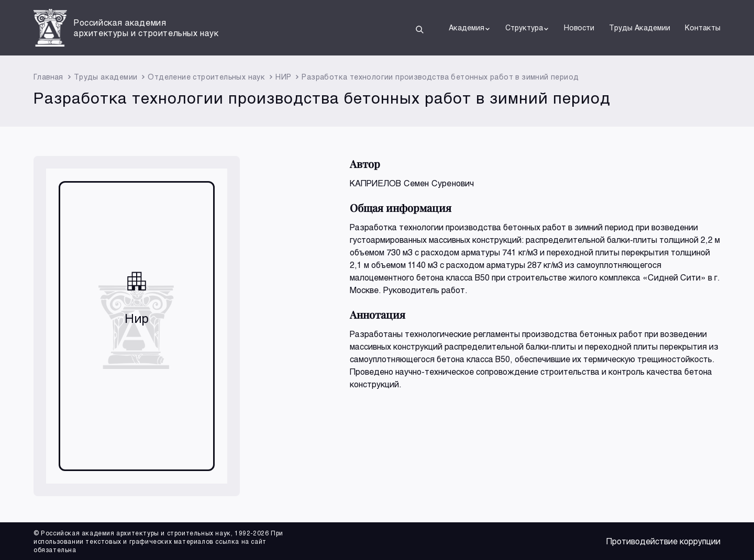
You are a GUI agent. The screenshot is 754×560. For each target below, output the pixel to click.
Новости (579, 27)
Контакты (703, 27)
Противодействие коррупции (663, 541)
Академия (470, 28)
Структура (527, 28)
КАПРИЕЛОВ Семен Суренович (412, 183)
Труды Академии (640, 27)
